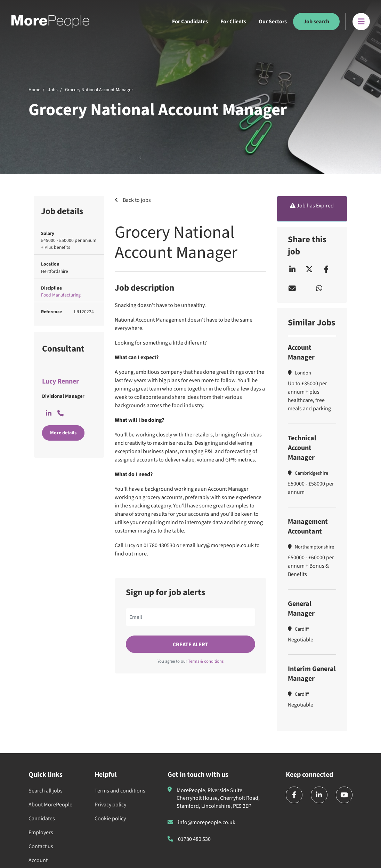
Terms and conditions (120, 791)
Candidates (42, 819)
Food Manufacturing (61, 295)
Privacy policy (110, 805)
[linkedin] (319, 795)
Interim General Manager (312, 674)
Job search (316, 22)
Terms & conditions (206, 661)
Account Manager (301, 353)
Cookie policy (110, 819)
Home (34, 90)
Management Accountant (308, 527)
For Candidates (190, 22)
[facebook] (294, 795)
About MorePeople (50, 805)
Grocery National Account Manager (99, 90)
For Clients (233, 22)
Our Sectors (273, 22)
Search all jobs (46, 791)
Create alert (190, 645)
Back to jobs (136, 200)
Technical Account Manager (302, 448)
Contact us (41, 846)
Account (38, 860)
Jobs (53, 90)
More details (63, 433)
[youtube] (344, 795)
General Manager (301, 609)
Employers (41, 833)
